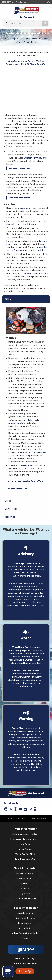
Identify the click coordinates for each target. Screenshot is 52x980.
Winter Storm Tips (17, 489)
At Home (9, 299)
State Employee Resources (25, 898)
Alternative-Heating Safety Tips (25, 481)
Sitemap (25, 888)
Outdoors (10, 501)
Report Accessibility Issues (25, 963)
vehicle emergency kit (19, 224)
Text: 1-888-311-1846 (25, 859)
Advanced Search (25, 878)
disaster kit (26, 208)
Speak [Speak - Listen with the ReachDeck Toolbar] (24, 971)
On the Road (11, 509)
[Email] (30, 809)
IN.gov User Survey (25, 873)
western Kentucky (33, 158)
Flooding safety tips (19, 198)
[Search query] (25, 23)
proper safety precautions (33, 273)
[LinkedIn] (25, 809)
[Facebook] (6, 809)
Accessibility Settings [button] (25, 958)
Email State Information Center (25, 839)
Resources (10, 517)
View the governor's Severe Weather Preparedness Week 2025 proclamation (26, 63)
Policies (25, 884)
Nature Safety (31, 39)
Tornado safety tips (19, 168)
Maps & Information (25, 913)
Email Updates (25, 923)
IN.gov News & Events (25, 918)
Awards (25, 938)
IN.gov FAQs (25, 893)
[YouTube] (20, 809)
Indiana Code (25, 928)
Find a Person (25, 844)
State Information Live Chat (25, 834)
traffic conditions (38, 250)
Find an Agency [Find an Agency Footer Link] (25, 849)
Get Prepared (27, 17)
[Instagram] (15, 809)
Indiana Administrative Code (25, 933)
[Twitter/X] (11, 809)
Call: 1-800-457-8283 (25, 854)
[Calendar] (35, 809)
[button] (49, 2)
